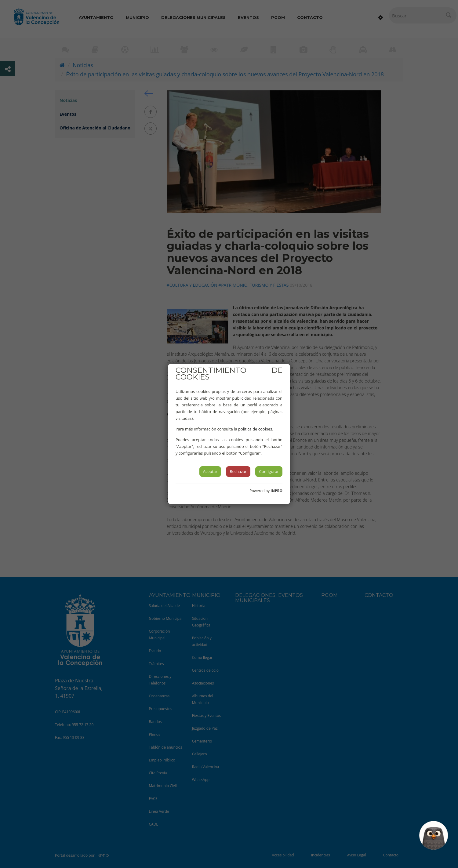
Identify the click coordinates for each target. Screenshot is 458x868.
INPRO (276, 491)
